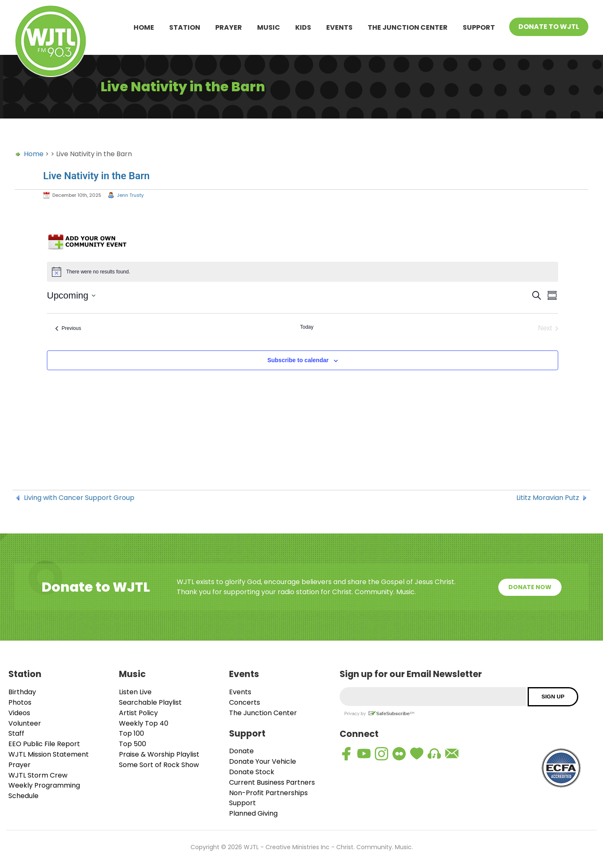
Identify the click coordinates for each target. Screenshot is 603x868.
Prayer (229, 27)
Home (144, 27)
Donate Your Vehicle (263, 761)
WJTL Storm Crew (38, 775)
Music (269, 27)
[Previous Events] (68, 328)
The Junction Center (408, 27)
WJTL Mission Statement (49, 754)
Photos (20, 702)
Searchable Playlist (150, 702)
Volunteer (25, 723)
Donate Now (530, 587)
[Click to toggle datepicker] (71, 295)
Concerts (245, 702)
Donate (241, 751)
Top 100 (131, 733)
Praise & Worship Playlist (159, 754)
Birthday (22, 692)
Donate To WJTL (549, 27)
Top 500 (133, 744)
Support (479, 27)
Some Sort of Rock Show (159, 765)
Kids (303, 27)
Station (185, 27)
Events (339, 27)
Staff (16, 733)
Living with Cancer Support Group (79, 498)
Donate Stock (252, 772)
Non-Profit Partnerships (268, 793)
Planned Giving (253, 813)
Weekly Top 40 (144, 723)
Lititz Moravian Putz (548, 498)
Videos (19, 713)
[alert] (303, 272)
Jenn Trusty (130, 195)
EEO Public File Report (44, 744)
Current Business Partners (272, 782)
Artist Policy (138, 713)
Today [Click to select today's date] (307, 327)
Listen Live (135, 692)
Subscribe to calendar (298, 360)
